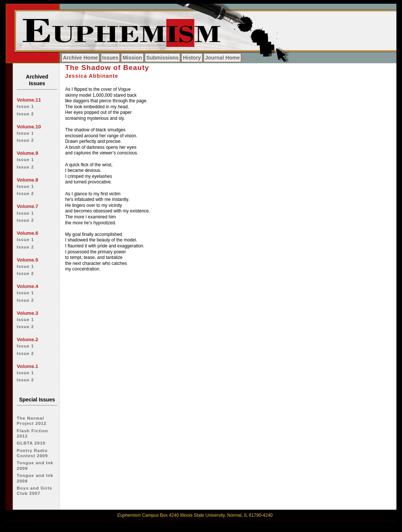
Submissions (162, 58)
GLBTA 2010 (31, 443)
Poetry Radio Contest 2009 (32, 453)
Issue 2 (25, 114)
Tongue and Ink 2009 (35, 465)
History (192, 58)
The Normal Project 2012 (32, 421)
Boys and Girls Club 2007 (34, 491)
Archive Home (80, 58)
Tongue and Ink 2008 (35, 478)
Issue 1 (25, 106)
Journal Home (222, 58)
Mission (132, 58)
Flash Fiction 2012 (32, 433)
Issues (111, 58)
